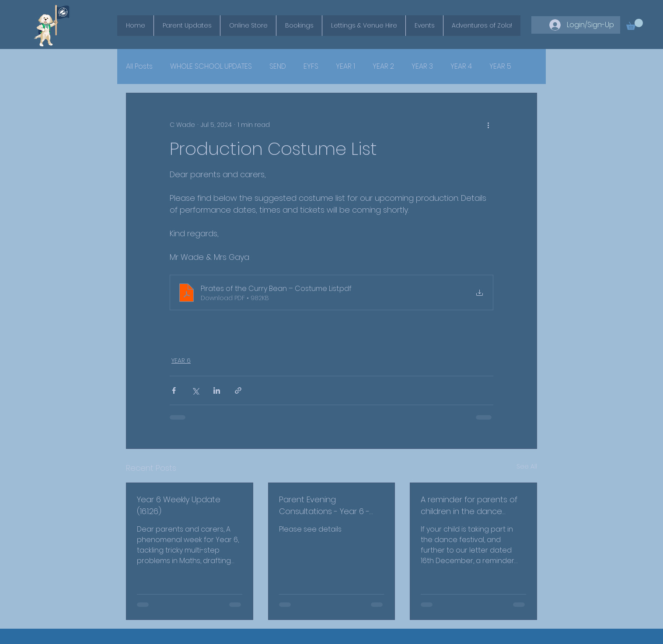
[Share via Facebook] (174, 390)
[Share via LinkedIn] (217, 390)
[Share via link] (238, 390)
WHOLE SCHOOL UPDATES (211, 66)
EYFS (311, 66)
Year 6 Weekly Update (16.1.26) (179, 505)
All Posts (139, 66)
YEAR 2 (383, 66)
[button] (635, 24)
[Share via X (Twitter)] (195, 390)
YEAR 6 (181, 360)
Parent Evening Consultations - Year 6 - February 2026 (324, 506)
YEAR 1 (345, 66)
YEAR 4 (461, 66)
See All (527, 466)
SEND (278, 66)
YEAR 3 (422, 66)
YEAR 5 (500, 66)
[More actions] (488, 125)
